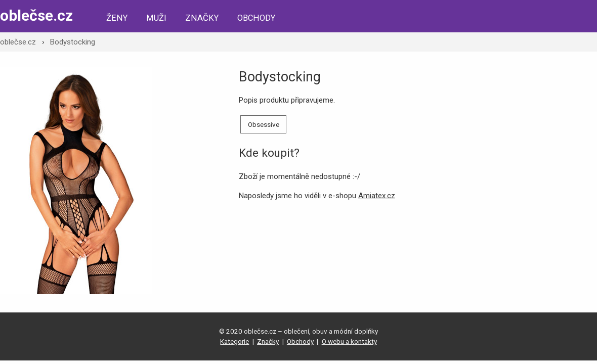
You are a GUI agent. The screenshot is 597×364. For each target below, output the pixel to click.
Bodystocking (73, 42)
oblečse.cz (36, 15)
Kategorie (234, 341)
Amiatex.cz (377, 196)
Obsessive (264, 124)
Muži (156, 18)
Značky (202, 18)
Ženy (117, 18)
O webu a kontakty (349, 341)
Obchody (256, 18)
